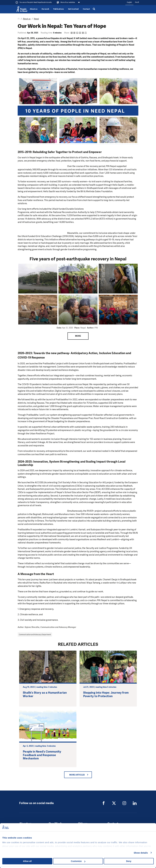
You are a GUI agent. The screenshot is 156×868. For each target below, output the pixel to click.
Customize (78, 861)
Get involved (73, 9)
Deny (129, 861)
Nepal (36, 19)
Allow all (27, 861)
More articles (77, 775)
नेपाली (137, 2)
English (129, 2)
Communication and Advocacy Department (35, 635)
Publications (59, 9)
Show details (141, 853)
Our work (45, 9)
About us (34, 9)
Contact (86, 9)
